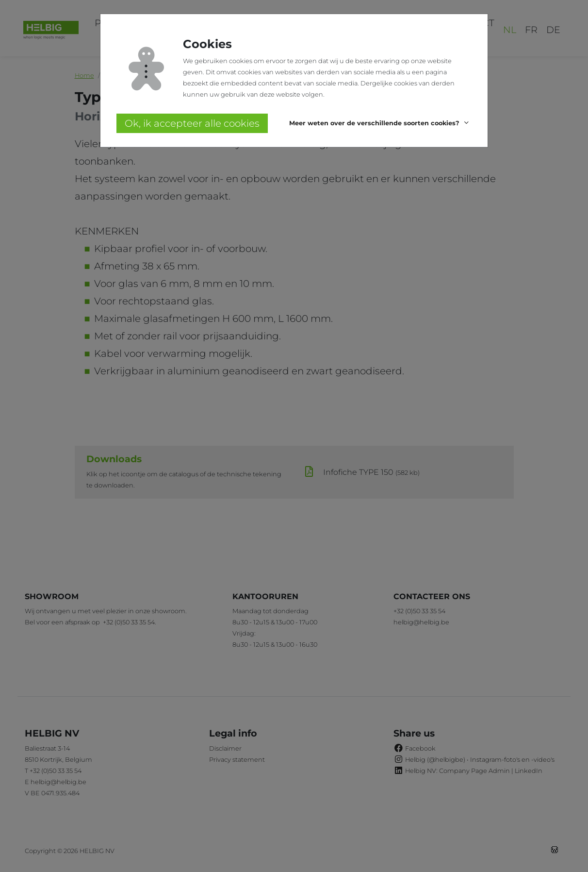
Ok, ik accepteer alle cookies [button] (192, 123)
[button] (380, 124)
